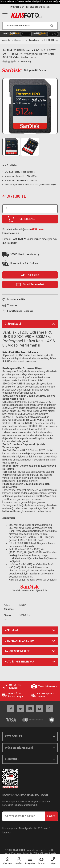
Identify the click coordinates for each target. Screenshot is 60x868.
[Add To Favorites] (30, 300)
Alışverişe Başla (26, 34)
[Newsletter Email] (30, 816)
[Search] (30, 26)
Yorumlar (12, 630)
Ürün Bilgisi (13, 324)
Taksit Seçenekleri (18, 651)
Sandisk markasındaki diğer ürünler (30, 590)
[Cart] (41, 861)
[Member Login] (19, 861)
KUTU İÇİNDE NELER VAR (19, 662)
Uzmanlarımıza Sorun (20, 641)
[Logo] (34, 15)
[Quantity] (30, 209)
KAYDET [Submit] (51, 816)
